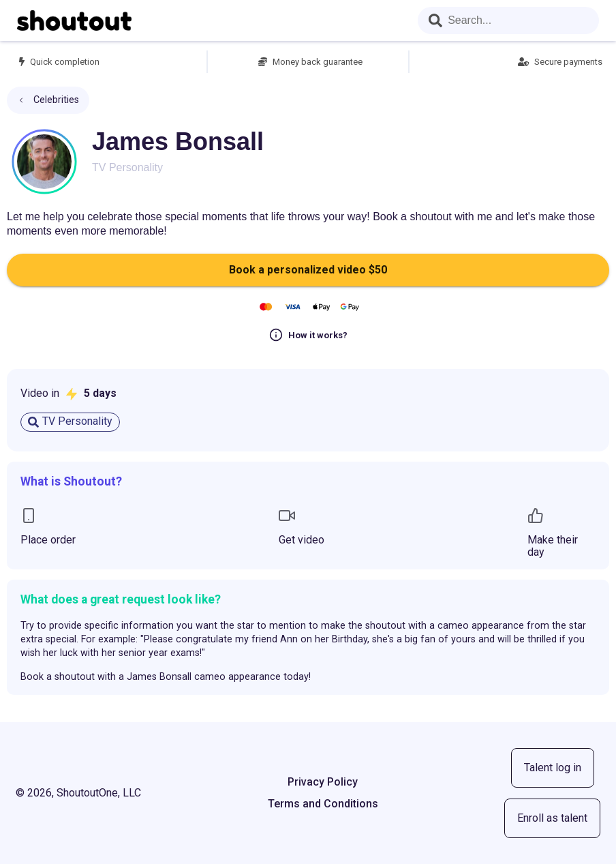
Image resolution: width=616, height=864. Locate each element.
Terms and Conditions (323, 804)
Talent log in (553, 768)
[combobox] (508, 20)
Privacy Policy (323, 782)
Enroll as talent (552, 818)
